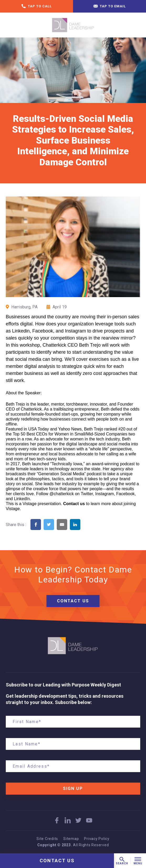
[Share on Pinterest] (88, 531)
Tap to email (110, 6)
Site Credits (47, 839)
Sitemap (71, 839)
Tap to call (37, 6)
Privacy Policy (97, 839)
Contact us (74, 504)
